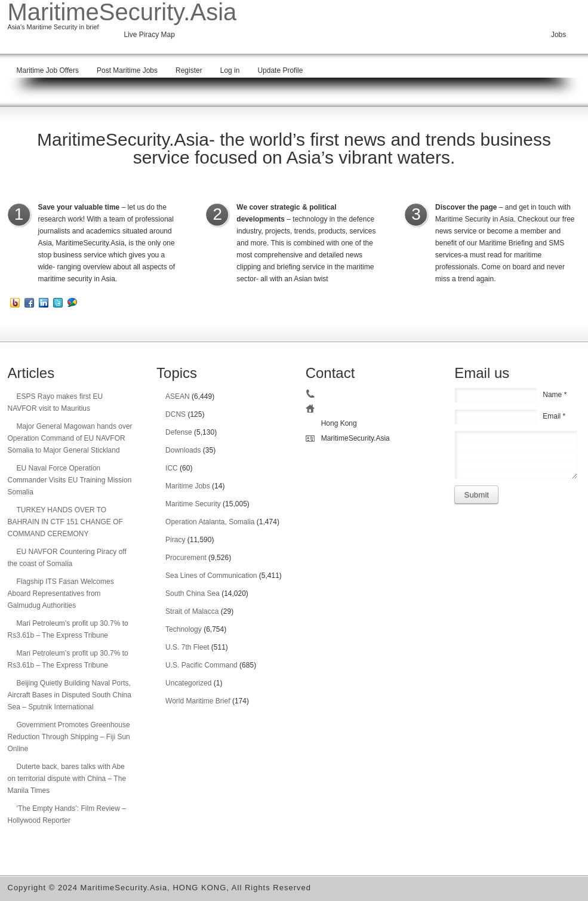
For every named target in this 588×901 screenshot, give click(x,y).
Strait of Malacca (192, 611)
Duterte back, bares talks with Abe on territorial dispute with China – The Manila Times (67, 779)
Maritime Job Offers (48, 70)
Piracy (175, 540)
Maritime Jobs (188, 486)
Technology (184, 629)
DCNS (176, 414)
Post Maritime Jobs (127, 70)
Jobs (558, 35)
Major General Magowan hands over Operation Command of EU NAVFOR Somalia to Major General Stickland (70, 438)
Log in (230, 70)
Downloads (183, 450)
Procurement (186, 558)
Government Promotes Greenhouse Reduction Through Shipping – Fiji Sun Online (69, 737)
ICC (172, 468)
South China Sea (193, 594)
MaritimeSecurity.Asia (122, 12)
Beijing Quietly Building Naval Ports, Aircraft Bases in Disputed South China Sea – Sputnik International (70, 695)
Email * (554, 416)
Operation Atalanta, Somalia (210, 522)
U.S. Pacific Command (201, 665)
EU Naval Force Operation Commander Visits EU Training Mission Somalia (70, 480)
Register (189, 70)
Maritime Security (193, 504)
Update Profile (280, 70)
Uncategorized (188, 683)
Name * (555, 395)
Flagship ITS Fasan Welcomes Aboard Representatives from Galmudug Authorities (61, 594)
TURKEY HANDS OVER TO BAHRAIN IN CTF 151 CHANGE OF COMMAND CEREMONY (65, 522)
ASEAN (178, 396)
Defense (179, 432)
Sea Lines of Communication (211, 576)
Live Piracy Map (150, 35)
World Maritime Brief (198, 701)
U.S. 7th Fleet (187, 647)
